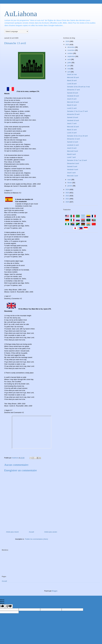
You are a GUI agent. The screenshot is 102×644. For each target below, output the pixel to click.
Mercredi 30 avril (73, 77)
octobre (70, 53)
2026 (68, 41)
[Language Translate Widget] (16, 31)
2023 (68, 193)
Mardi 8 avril (71, 154)
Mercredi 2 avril (72, 176)
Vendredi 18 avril (73, 120)
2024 (68, 189)
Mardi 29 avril (72, 80)
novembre (71, 50)
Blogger (55, 591)
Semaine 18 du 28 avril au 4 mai (78, 87)
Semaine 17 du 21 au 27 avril (77, 111)
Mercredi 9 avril (72, 151)
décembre (71, 47)
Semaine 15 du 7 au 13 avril (77, 160)
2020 (68, 202)
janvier (70, 186)
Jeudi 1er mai (72, 74)
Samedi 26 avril (72, 93)
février (70, 183)
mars (70, 180)
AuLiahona (21, 14)
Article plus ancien (51, 532)
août (69, 59)
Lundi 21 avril (72, 108)
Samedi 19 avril (72, 117)
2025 (68, 45)
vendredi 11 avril (73, 145)
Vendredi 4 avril (72, 170)
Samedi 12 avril (72, 142)
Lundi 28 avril (72, 84)
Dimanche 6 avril (73, 163)
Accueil (31, 532)
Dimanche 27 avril (73, 90)
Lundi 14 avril (72, 133)
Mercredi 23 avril (73, 102)
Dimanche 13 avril (73, 139)
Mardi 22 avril (72, 105)
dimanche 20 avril (73, 114)
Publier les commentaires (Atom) (36, 539)
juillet (70, 63)
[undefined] (9, 606)
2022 (68, 196)
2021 (68, 199)
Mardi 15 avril (72, 130)
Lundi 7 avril (71, 157)
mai (69, 69)
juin (69, 66)
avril (69, 72)
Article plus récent (12, 532)
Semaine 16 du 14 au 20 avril (77, 136)
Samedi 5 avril (72, 166)
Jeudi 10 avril (72, 148)
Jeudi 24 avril (72, 99)
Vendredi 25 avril (73, 96)
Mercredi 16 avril (73, 127)
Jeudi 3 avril (71, 173)
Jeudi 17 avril (72, 123)
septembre (71, 56)
